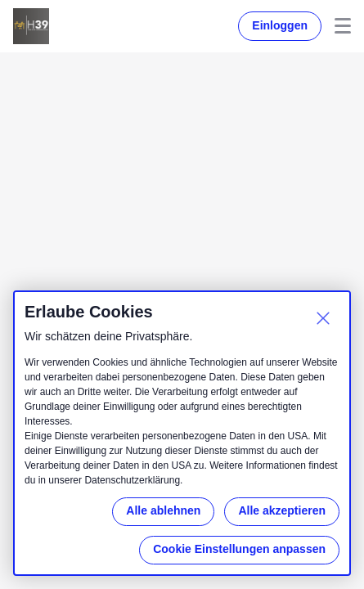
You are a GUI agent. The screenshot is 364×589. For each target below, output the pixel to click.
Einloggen (280, 26)
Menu (336, 26)
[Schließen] (323, 318)
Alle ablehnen (161, 511)
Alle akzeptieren (281, 511)
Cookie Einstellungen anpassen (239, 549)
